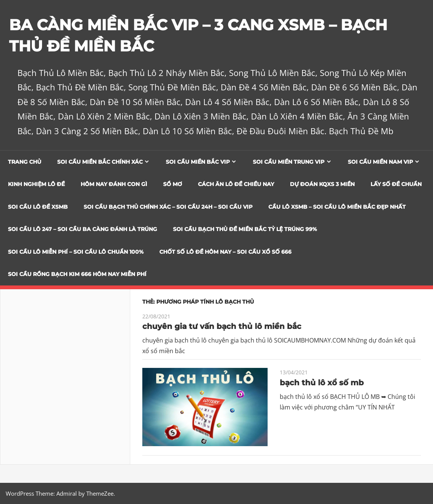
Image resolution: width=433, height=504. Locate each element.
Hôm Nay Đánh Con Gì (114, 184)
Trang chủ (25, 162)
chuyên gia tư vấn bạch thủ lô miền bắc (222, 326)
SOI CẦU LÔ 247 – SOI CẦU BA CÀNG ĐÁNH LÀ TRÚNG (83, 229)
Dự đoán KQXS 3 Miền (322, 184)
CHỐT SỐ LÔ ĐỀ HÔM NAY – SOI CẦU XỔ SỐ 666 (225, 252)
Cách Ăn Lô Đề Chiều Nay (236, 184)
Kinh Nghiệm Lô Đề (36, 184)
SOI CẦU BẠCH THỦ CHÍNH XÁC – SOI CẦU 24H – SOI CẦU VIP (168, 207)
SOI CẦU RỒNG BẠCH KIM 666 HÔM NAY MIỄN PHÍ (77, 274)
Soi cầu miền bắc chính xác (100, 162)
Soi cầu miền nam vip (380, 162)
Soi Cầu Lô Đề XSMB (38, 207)
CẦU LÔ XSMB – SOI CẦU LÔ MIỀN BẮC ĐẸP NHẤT (337, 207)
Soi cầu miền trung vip (289, 162)
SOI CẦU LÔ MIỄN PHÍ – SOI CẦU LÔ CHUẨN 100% (76, 252)
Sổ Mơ (173, 184)
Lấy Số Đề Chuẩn (396, 184)
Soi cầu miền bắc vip (198, 162)
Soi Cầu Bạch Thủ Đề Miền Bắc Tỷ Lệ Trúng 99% (245, 229)
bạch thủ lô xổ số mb (322, 383)
